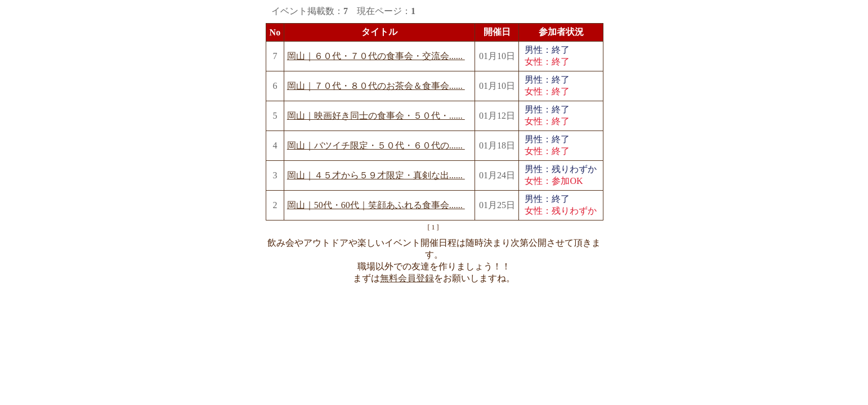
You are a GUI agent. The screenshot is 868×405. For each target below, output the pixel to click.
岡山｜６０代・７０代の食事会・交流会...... (376, 56)
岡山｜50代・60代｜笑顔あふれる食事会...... (376, 205)
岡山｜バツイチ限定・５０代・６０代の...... (376, 145)
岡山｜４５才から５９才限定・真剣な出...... (376, 175)
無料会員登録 (407, 278)
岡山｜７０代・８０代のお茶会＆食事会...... (376, 86)
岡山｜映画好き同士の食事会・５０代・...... (376, 116)
